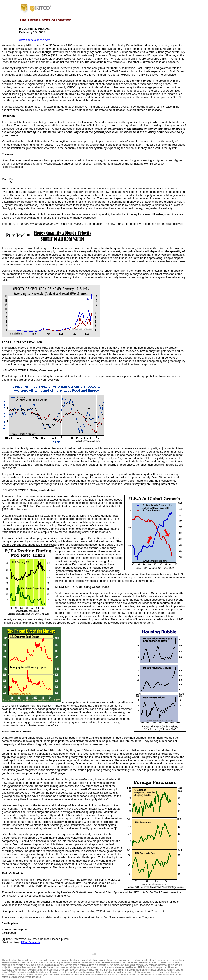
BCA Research (31, 942)
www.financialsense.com (35, 40)
